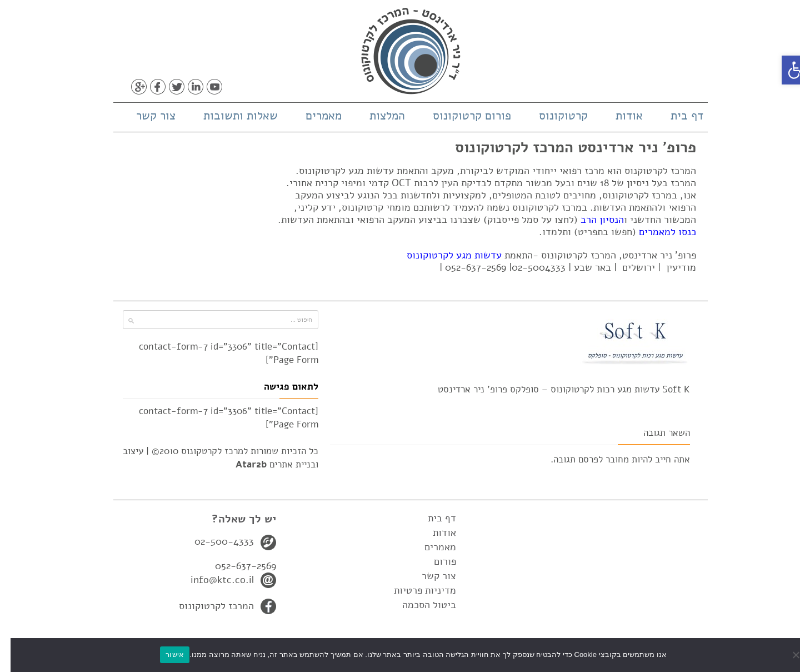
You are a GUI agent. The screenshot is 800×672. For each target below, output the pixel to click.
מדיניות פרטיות (414, 590)
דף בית (676, 116)
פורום (434, 561)
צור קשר (145, 116)
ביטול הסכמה (419, 605)
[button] (786, 70)
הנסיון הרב (592, 220)
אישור (164, 654)
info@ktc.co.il (212, 580)
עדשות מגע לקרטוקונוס (444, 255)
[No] (786, 655)
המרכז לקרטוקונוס (206, 606)
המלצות (377, 116)
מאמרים (313, 116)
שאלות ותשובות (230, 116)
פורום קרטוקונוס (461, 116)
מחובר (607, 459)
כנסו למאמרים (657, 232)
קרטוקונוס (553, 116)
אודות (619, 116)
